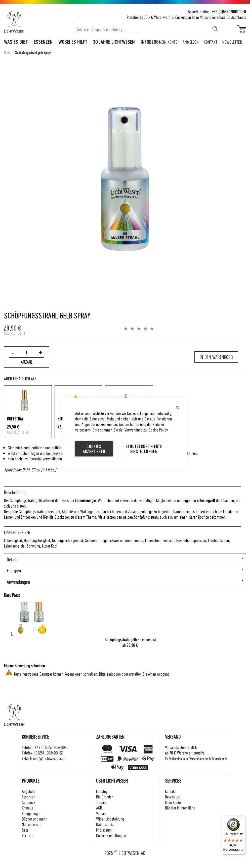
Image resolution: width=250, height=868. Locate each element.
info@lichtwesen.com (50, 758)
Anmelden (191, 42)
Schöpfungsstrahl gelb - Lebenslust (130, 639)
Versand (206, 17)
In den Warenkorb (216, 357)
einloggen (114, 674)
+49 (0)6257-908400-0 (229, 11)
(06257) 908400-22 (49, 753)
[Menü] (242, 819)
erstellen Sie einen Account (149, 674)
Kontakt (211, 42)
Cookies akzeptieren (94, 449)
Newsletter (232, 42)
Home (8, 52)
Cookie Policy (158, 430)
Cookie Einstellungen (111, 835)
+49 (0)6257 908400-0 (51, 747)
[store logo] (25, 21)
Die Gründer (104, 797)
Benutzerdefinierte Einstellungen (144, 449)
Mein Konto (168, 42)
